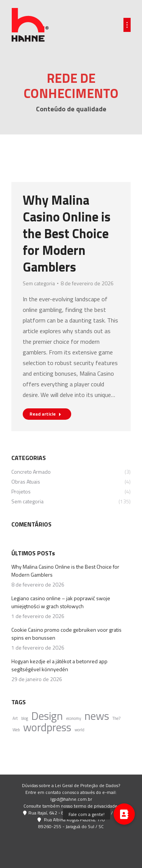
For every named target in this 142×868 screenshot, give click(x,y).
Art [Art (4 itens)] (15, 718)
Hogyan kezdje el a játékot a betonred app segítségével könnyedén (59, 665)
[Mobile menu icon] (127, 25)
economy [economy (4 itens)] (74, 718)
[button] (124, 814)
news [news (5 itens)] (97, 716)
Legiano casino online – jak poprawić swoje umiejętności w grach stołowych (61, 602)
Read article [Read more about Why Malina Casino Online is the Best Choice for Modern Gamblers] (45, 414)
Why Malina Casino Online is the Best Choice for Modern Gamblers (67, 233)
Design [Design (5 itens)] (47, 716)
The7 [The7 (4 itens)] (117, 718)
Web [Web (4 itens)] (16, 730)
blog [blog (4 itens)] (25, 718)
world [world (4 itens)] (80, 730)
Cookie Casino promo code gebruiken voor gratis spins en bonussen (66, 634)
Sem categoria (39, 283)
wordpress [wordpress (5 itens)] (47, 727)
